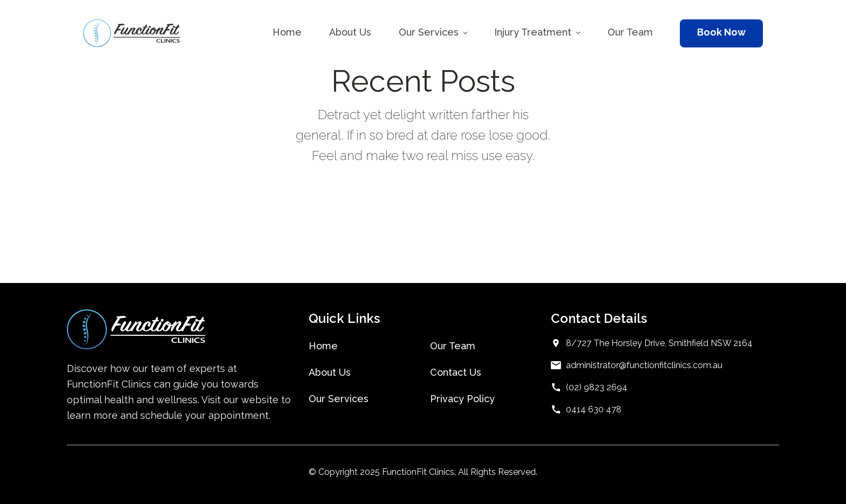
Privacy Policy (462, 399)
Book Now (721, 32)
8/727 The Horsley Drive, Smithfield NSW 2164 (659, 343)
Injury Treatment (533, 32)
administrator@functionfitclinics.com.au (644, 365)
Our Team (630, 32)
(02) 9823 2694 (597, 387)
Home (287, 32)
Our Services (429, 32)
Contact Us (456, 372)
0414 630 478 (594, 409)
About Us (350, 32)
